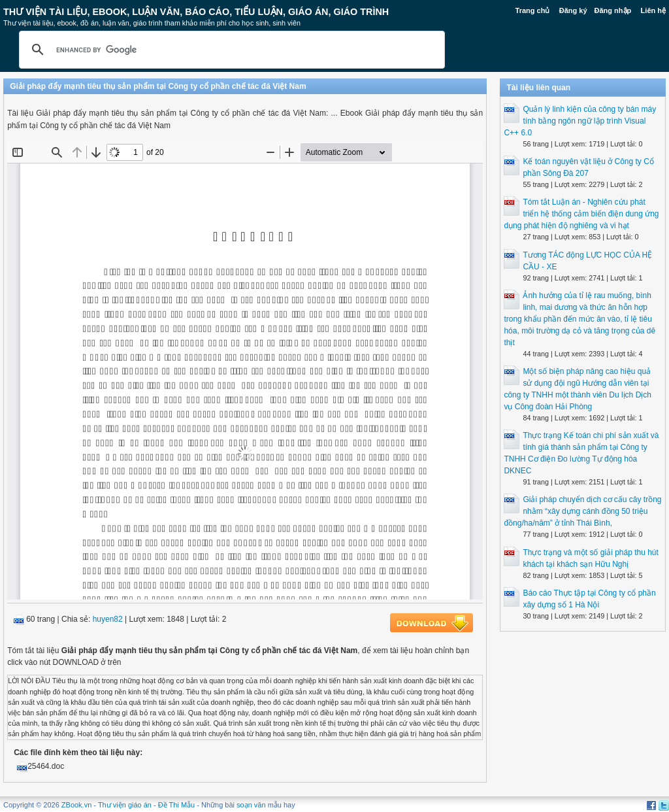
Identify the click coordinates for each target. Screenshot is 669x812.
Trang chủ (533, 10)
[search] (230, 50)
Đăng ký (573, 10)
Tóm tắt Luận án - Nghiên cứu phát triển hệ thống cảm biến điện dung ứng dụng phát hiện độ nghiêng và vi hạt (581, 214)
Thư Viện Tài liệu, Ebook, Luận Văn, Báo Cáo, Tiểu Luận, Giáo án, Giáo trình (196, 12)
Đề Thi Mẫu (176, 805)
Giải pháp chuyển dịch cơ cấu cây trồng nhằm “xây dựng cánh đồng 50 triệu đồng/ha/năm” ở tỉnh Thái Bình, (582, 511)
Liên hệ (653, 10)
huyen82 (108, 619)
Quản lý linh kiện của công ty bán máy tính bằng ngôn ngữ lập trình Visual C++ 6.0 (580, 121)
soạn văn (251, 805)
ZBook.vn (76, 805)
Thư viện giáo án (125, 805)
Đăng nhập (613, 10)
